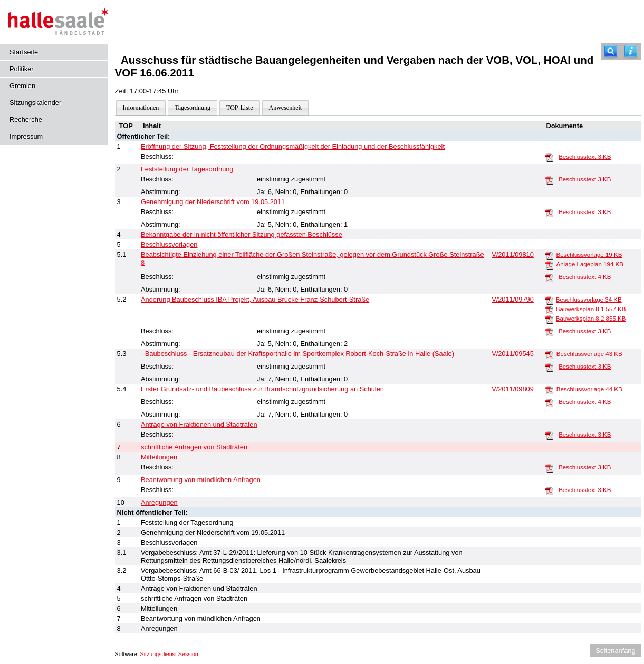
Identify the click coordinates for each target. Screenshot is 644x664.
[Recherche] (611, 51)
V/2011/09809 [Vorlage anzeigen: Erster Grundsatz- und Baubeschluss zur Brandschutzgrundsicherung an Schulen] (513, 389)
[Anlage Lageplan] (549, 265)
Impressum (26, 136)
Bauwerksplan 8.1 (591, 309)
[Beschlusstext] (549, 157)
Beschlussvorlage (589, 255)
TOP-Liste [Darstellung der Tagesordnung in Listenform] (239, 108)
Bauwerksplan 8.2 (591, 319)
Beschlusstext (585, 157)
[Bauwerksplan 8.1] (549, 310)
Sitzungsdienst (158, 654)
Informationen (141, 108)
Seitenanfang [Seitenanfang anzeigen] (615, 651)
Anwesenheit (286, 108)
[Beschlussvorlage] (549, 255)
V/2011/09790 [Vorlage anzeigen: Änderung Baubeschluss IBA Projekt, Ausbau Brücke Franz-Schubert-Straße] (513, 299)
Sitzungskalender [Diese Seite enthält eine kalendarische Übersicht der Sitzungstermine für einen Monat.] (35, 103)
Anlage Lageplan (589, 264)
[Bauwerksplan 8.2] (549, 319)
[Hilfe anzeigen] (631, 51)
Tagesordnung (193, 108)
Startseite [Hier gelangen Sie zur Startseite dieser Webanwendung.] (24, 52)
